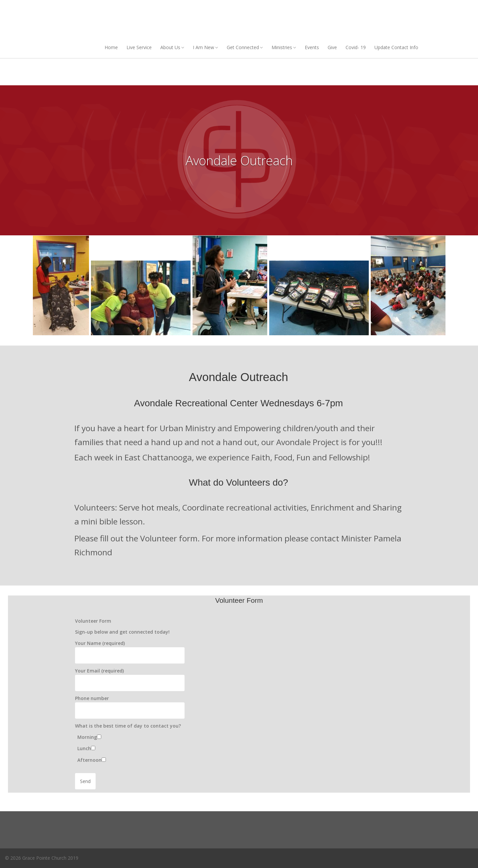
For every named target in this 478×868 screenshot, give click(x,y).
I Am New (203, 47)
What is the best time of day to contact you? (128, 726)
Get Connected (243, 47)
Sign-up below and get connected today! (122, 632)
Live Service (139, 47)
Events (312, 47)
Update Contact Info (396, 47)
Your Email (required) (99, 671)
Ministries (282, 47)
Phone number (92, 698)
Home (111, 47)
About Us (170, 47)
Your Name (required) (100, 643)
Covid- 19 (356, 47)
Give (332, 47)
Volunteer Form (93, 621)
